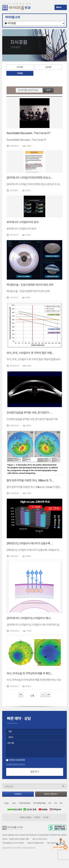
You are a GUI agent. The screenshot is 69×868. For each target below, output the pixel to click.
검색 (48, 90)
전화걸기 (18, 794)
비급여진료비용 (25, 803)
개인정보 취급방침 (25, 817)
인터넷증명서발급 (39, 803)
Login (7, 803)
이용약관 (37, 817)
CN (55, 803)
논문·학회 (48, 67)
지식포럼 (20, 73)
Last (48, 695)
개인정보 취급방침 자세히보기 (16, 764)
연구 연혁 (20, 67)
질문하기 (35, 772)
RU (61, 803)
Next (43, 695)
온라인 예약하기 (51, 794)
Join (14, 803)
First (21, 695)
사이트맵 (45, 817)
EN (50, 803)
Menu (59, 7)
